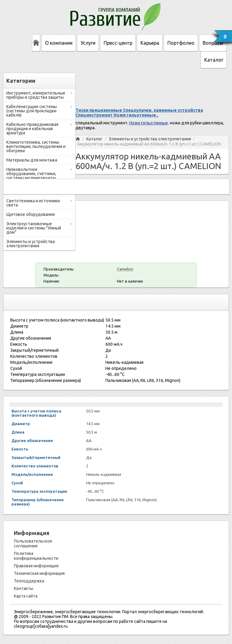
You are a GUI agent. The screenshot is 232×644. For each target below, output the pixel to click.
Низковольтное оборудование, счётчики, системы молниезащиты (31, 174)
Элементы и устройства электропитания (31, 244)
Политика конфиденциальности (36, 556)
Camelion (125, 269)
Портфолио (181, 43)
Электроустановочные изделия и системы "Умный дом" (34, 228)
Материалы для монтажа (32, 160)
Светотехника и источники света (33, 203)
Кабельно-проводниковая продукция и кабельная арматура (32, 129)
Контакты (24, 588)
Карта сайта (26, 596)
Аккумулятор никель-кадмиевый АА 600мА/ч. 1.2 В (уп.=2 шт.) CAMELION (149, 144)
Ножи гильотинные (149, 123)
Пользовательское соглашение (33, 543)
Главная (78, 139)
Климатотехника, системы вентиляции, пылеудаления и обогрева (36, 146)
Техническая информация (39, 573)
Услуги (88, 43)
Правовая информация (36, 566)
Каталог (214, 60)
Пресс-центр (118, 43)
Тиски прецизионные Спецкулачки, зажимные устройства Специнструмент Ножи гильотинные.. (139, 113)
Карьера (150, 43)
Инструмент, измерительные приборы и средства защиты (36, 95)
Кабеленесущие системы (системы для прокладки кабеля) (32, 111)
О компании (59, 43)
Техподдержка (29, 581)
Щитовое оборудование (31, 214)
